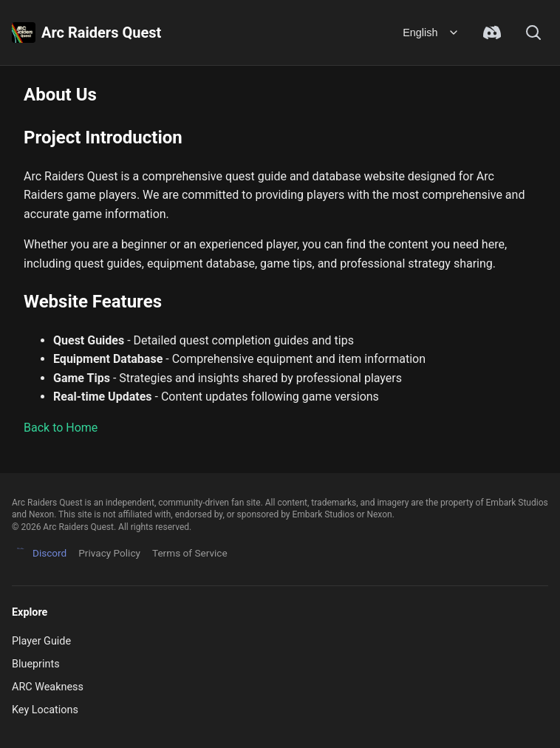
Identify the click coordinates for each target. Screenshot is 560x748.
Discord (39, 554)
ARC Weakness (48, 687)
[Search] (533, 33)
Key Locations (45, 710)
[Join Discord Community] (492, 33)
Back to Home (61, 428)
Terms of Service (190, 553)
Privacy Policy (109, 553)
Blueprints (36, 664)
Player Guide (41, 641)
